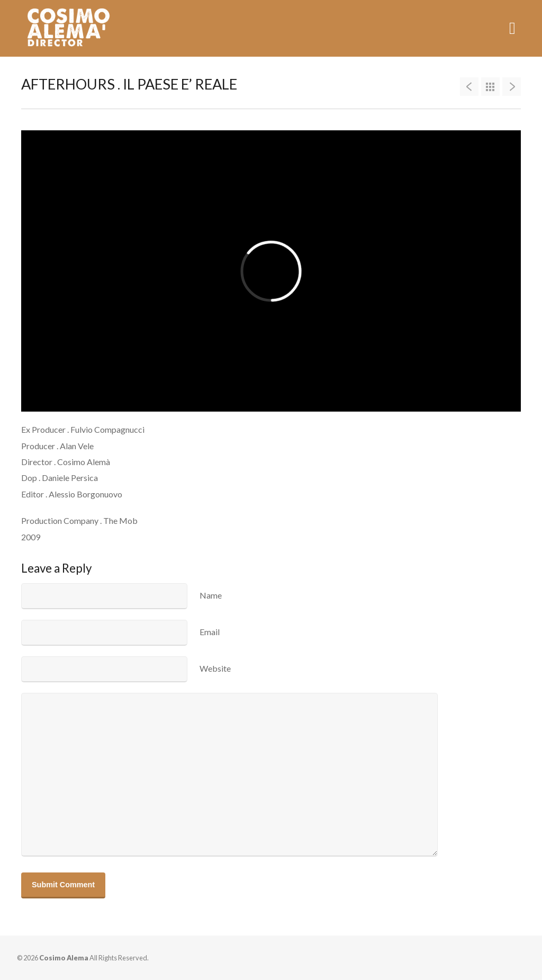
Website (215, 668)
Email (210, 632)
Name (211, 595)
